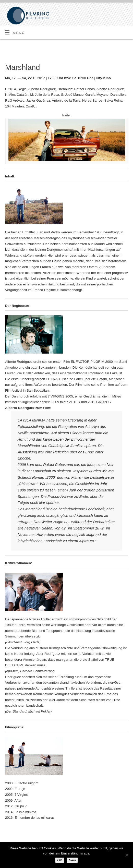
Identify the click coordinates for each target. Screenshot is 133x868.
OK (60, 860)
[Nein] (127, 855)
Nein (72, 860)
